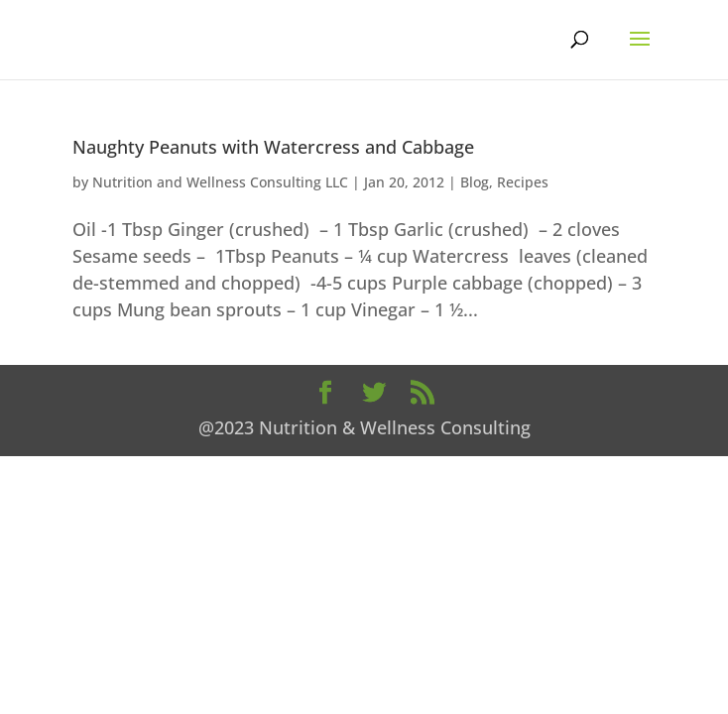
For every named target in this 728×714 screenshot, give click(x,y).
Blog (475, 182)
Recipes (523, 182)
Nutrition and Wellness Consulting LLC (220, 182)
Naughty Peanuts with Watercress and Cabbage (273, 147)
